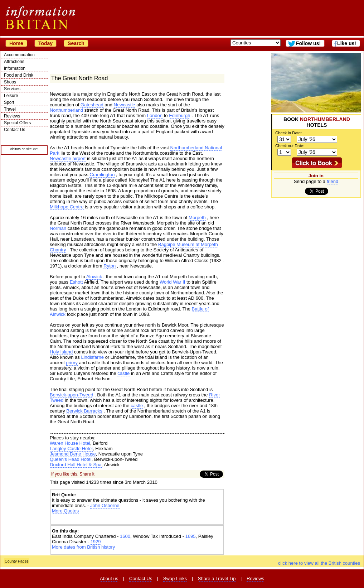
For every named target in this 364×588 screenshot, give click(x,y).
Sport (9, 102)
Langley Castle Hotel (71, 449)
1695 (191, 536)
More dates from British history (83, 547)
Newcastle (125, 105)
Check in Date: (288, 133)
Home (16, 43)
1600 (125, 536)
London (155, 115)
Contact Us (14, 130)
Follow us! (308, 43)
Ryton (110, 266)
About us (109, 579)
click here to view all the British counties (319, 563)
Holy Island (61, 352)
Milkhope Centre (67, 207)
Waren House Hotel (70, 443)
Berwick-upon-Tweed (71, 395)
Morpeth (197, 218)
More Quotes (65, 511)
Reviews (12, 116)
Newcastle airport (68, 158)
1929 (96, 542)
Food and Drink (19, 75)
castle (123, 373)
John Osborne (105, 505)
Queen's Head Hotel (71, 459)
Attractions (14, 62)
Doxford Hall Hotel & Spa (76, 465)
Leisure (11, 96)
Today (45, 43)
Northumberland (66, 110)
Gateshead (92, 105)
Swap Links (175, 579)
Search (76, 43)
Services (12, 89)
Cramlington (102, 175)
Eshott (76, 282)
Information (15, 68)
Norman (58, 228)
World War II (173, 282)
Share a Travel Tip (217, 579)
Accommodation (19, 55)
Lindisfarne (92, 357)
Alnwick (94, 277)
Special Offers (17, 123)
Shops (10, 82)
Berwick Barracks (84, 411)
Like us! (347, 43)
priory (72, 363)
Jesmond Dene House (73, 454)
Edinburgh (179, 115)
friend (333, 181)
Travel (10, 109)
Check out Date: (290, 146)
